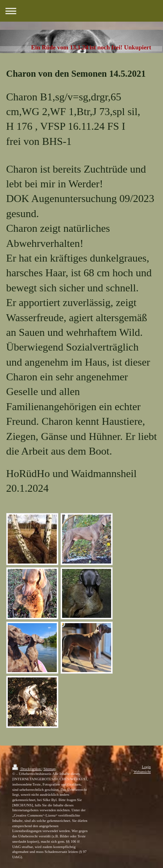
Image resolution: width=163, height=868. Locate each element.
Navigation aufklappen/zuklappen (81, 11)
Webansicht (142, 772)
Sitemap (49, 769)
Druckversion (27, 769)
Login (146, 767)
